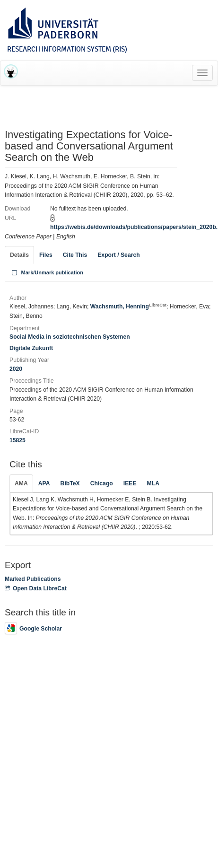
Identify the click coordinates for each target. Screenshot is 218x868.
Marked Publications (33, 579)
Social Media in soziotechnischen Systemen (70, 337)
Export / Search (118, 255)
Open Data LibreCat (36, 588)
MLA (153, 483)
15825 (17, 440)
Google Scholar (33, 629)
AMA (21, 483)
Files (46, 255)
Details (19, 255)
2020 (16, 369)
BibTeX (70, 483)
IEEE (130, 483)
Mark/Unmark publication (47, 272)
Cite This (75, 255)
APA (44, 483)
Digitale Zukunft (31, 348)
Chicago (102, 483)
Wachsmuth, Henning (128, 307)
